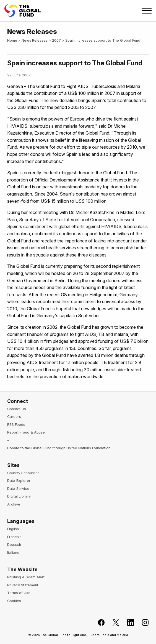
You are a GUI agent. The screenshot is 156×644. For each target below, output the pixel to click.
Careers (14, 417)
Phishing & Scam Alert (26, 577)
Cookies (14, 601)
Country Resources (23, 473)
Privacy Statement (23, 585)
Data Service (18, 489)
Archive (14, 504)
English (13, 529)
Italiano (13, 553)
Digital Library (19, 496)
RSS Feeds (16, 425)
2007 (56, 40)
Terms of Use (19, 593)
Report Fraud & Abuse (26, 432)
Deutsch (14, 545)
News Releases (35, 40)
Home (12, 40)
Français (14, 537)
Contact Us (17, 409)
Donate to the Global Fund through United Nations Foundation (59, 448)
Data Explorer (19, 481)
